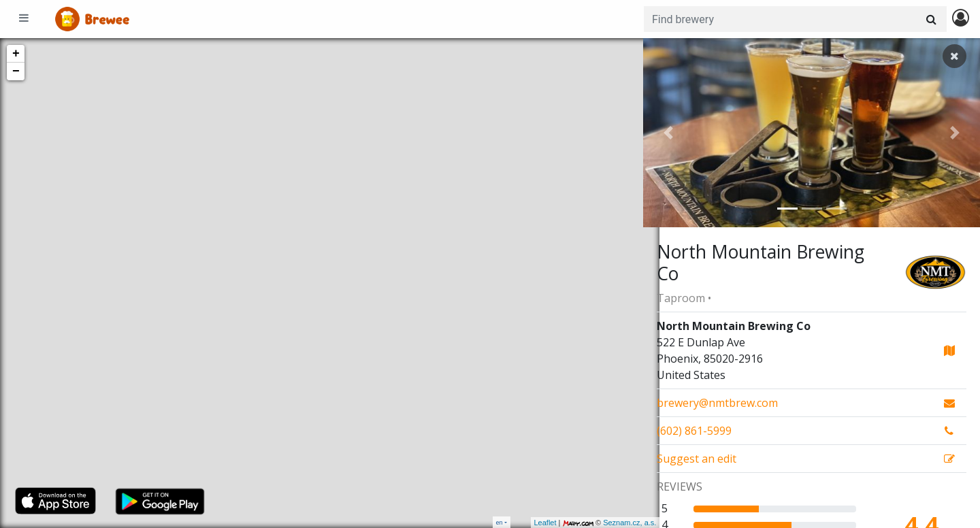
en (500, 522)
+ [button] (16, 54)
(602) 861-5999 (694, 431)
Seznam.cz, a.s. (613, 523)
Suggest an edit (697, 459)
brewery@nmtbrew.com (717, 403)
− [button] (16, 71)
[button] (668, 133)
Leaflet (528, 523)
